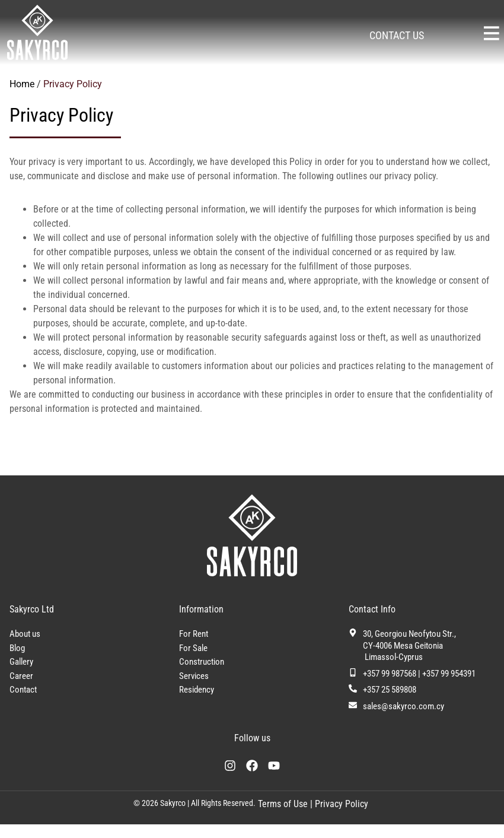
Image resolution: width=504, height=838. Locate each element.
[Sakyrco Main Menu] (492, 33)
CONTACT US (397, 35)
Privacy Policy (342, 818)
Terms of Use (282, 818)
